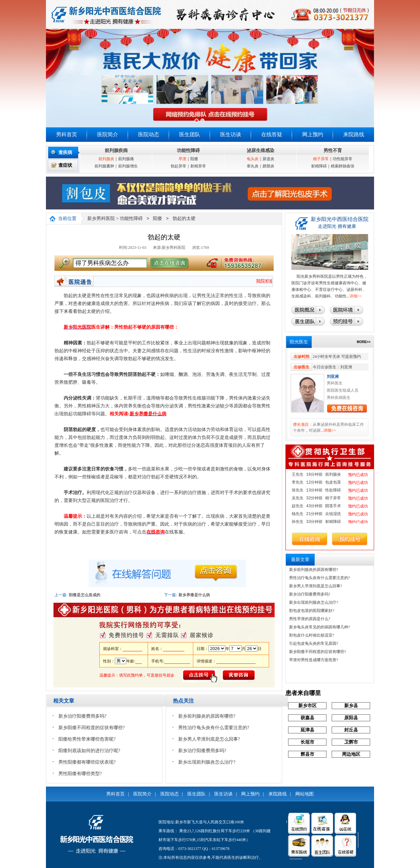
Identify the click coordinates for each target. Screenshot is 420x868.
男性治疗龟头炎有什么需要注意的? (214, 728)
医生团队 (190, 134)
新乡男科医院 (101, 219)
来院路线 (354, 134)
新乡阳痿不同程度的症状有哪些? (92, 728)
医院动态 (149, 134)
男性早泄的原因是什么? (310, 619)
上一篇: (61, 595)
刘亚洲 (333, 377)
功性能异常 (343, 159)
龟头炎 (253, 159)
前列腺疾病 (116, 151)
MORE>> (364, 342)
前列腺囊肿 (104, 166)
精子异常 (321, 159)
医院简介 (108, 134)
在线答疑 (272, 134)
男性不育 (333, 151)
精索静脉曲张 (343, 166)
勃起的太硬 (184, 219)
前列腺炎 (106, 159)
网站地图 (304, 794)
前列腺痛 (126, 159)
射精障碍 (319, 166)
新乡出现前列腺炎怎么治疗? (207, 762)
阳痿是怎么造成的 (85, 595)
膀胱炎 (268, 166)
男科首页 (67, 134)
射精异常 (198, 166)
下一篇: (170, 595)
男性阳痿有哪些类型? (80, 774)
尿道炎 (268, 159)
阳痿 (194, 159)
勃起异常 (178, 166)
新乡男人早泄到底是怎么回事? (209, 739)
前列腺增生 (128, 166)
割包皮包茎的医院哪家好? (312, 611)
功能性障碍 (188, 151)
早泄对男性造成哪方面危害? (314, 660)
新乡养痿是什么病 (194, 595)
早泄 (182, 159)
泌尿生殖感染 (261, 151)
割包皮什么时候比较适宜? (312, 635)
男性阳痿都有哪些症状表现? (87, 762)
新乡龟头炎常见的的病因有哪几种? (319, 627)
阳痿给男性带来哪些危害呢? (87, 739)
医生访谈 (231, 134)
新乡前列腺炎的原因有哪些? (207, 716)
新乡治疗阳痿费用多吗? (82, 716)
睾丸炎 (253, 166)
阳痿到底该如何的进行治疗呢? (89, 751)
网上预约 (313, 134)
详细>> (356, 296)
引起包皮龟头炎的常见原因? (314, 643)
